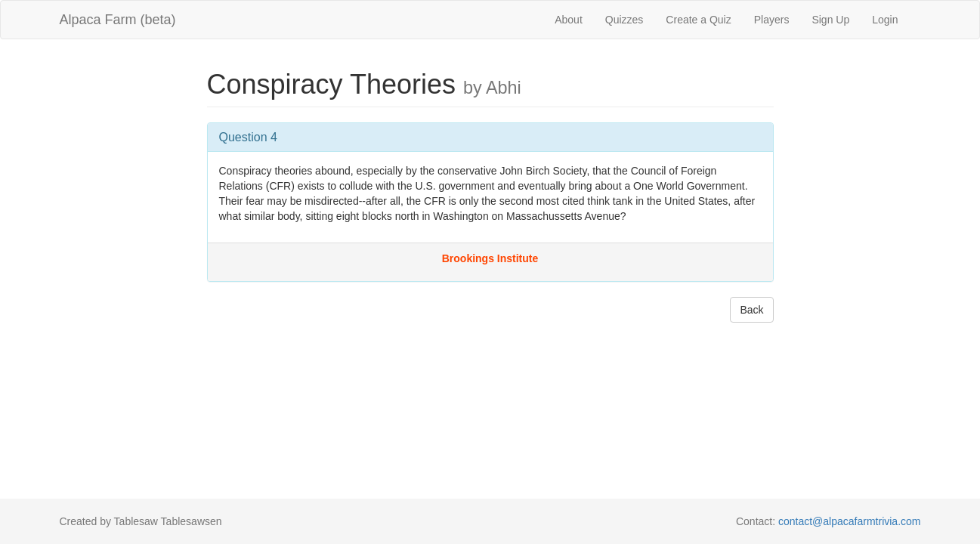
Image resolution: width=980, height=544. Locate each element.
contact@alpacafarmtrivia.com (850, 521)
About (569, 20)
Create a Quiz (698, 20)
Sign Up (830, 20)
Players (772, 20)
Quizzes (624, 20)
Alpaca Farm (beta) (118, 20)
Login (885, 20)
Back (751, 310)
